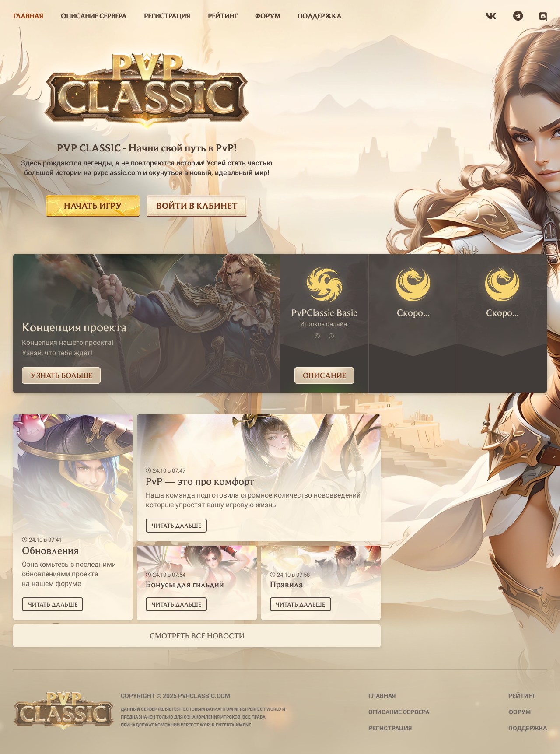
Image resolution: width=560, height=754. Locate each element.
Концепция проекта (74, 327)
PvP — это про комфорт (200, 481)
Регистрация (390, 728)
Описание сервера (399, 712)
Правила (287, 584)
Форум (520, 712)
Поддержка (528, 728)
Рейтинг (522, 696)
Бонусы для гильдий (185, 584)
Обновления (50, 550)
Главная (382, 696)
